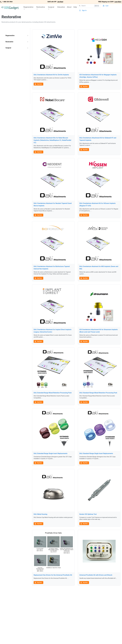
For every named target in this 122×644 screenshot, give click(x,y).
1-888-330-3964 (7, 2)
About (69, 7)
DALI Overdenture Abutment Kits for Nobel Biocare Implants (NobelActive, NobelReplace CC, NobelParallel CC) (52, 140)
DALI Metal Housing (40, 514)
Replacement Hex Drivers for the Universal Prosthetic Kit (53, 575)
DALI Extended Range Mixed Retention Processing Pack (53, 393)
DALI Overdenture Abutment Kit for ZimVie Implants (51, 75)
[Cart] (106, 6)
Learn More (118, 2)
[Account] (83, 10)
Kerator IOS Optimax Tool (88, 514)
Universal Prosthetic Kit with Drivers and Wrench (96, 575)
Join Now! (60, 2)
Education (61, 7)
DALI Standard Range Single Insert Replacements (96, 453)
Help (75, 7)
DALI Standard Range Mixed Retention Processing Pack (98, 393)
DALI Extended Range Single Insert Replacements (51, 453)
